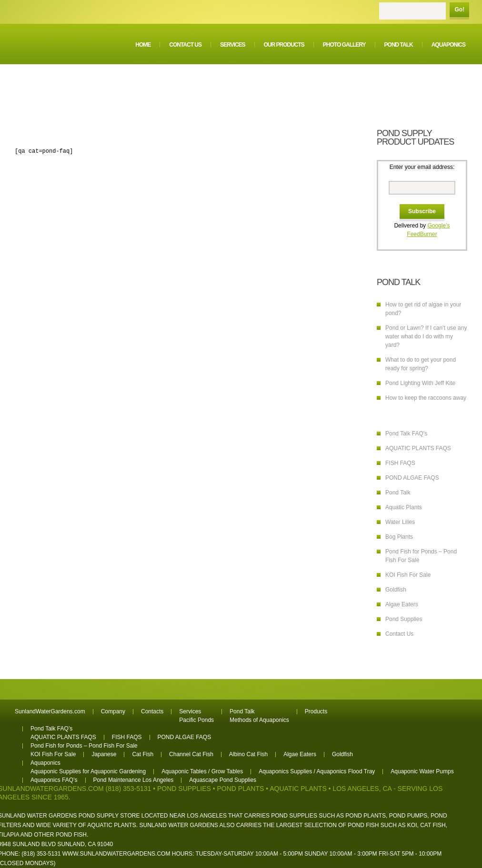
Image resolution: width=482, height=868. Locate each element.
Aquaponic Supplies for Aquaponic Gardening (88, 771)
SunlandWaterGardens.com (50, 711)
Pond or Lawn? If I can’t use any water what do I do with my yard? (426, 336)
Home (143, 45)
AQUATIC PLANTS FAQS (418, 448)
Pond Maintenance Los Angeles (134, 780)
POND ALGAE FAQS (412, 478)
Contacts (152, 711)
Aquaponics (448, 45)
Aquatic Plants (404, 507)
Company (113, 711)
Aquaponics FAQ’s (54, 780)
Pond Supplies (404, 619)
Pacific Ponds (196, 720)
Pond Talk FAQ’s (406, 434)
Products (316, 711)
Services (232, 45)
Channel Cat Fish (191, 754)
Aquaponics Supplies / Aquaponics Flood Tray (317, 771)
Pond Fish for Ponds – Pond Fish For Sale (84, 746)
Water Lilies (400, 522)
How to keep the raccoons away (426, 398)
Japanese (104, 754)
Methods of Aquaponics (259, 720)
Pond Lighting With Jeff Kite (420, 383)
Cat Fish (143, 754)
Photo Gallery (344, 45)
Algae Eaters (402, 604)
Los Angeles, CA (362, 789)
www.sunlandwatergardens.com (116, 854)
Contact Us (185, 45)
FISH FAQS (400, 463)
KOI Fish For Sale (408, 575)
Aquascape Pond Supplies (223, 780)
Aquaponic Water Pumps (422, 771)
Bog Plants (399, 537)
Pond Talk (399, 45)
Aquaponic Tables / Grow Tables (202, 771)
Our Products (284, 45)
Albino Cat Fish (248, 754)
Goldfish (396, 590)
